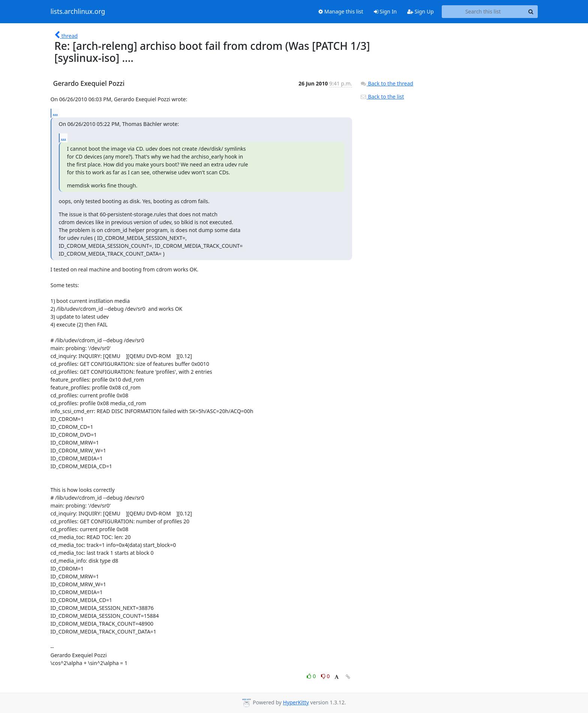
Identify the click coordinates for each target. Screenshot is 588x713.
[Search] (531, 12)
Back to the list (382, 97)
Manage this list (341, 11)
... (55, 113)
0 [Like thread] (312, 676)
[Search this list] (483, 12)
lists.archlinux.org (78, 12)
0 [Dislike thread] (325, 676)
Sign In (385, 11)
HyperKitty (296, 702)
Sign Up (421, 11)
